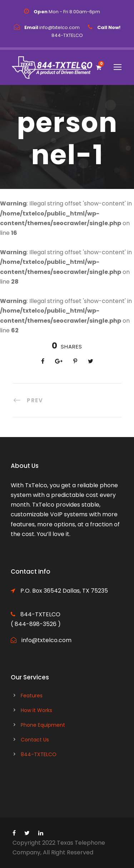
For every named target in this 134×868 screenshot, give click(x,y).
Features (32, 696)
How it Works (36, 710)
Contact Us (35, 740)
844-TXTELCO (39, 754)
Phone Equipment (43, 725)
